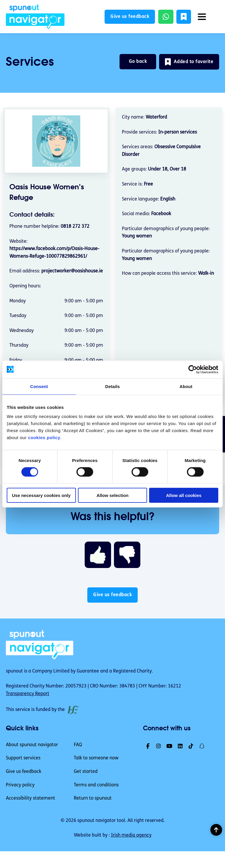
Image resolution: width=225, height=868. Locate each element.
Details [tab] (112, 386)
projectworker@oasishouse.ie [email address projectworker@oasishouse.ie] (72, 271)
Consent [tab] (39, 386)
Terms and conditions (96, 785)
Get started (86, 772)
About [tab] (186, 386)
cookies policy (44, 438)
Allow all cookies (184, 495)
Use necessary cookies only (41, 495)
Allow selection (112, 495)
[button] (184, 17)
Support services (23, 758)
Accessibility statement (30, 798)
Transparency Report (28, 694)
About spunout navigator (32, 745)
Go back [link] (138, 62)
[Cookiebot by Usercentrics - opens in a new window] (193, 369)
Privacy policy (20, 785)
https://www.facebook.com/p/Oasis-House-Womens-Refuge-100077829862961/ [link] (54, 253)
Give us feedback (24, 772)
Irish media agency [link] (131, 835)
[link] (35, 17)
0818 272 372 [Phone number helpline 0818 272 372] (75, 227)
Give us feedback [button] (130, 17)
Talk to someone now (96, 758)
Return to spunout (93, 798)
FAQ (78, 745)
